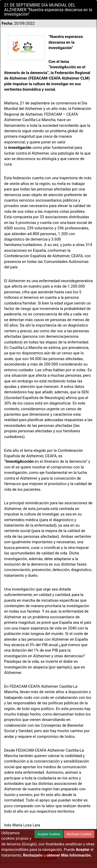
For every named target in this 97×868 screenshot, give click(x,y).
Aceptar (83, 850)
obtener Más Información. (69, 855)
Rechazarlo (33, 855)
